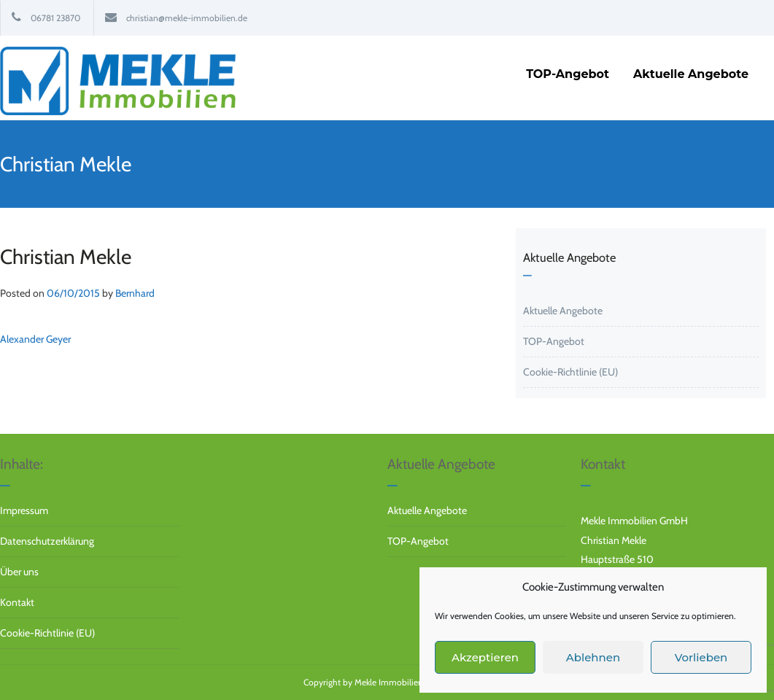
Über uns (19, 572)
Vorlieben (701, 657)
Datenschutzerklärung (47, 541)
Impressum (24, 510)
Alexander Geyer (35, 339)
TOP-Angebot (554, 341)
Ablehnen (593, 657)
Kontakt (17, 602)
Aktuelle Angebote (563, 311)
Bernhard (135, 293)
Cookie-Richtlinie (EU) (570, 372)
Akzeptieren (485, 657)
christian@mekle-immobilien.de (187, 18)
